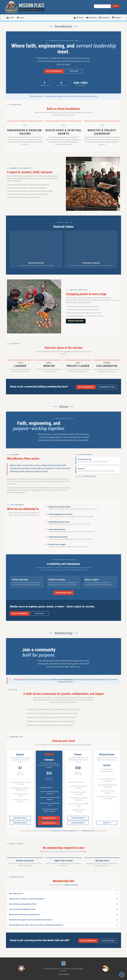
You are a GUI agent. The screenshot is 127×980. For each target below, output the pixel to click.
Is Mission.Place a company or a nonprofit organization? (27, 899)
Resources (93, 18)
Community (105, 18)
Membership (63, 633)
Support (117, 18)
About (63, 407)
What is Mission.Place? (16, 894)
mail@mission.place (89, 476)
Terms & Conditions (63, 974)
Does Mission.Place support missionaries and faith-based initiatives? (31, 920)
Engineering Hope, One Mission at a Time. (32, 9)
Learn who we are (108, 941)
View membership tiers (107, 387)
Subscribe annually (20, 823)
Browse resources (76, 321)
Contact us (107, 823)
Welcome (80, 18)
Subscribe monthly (20, 818)
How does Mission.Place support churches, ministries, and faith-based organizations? (36, 925)
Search (116, 6)
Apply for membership (54, 71)
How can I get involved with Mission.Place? (23, 909)
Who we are (74, 71)
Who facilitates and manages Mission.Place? (23, 904)
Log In (22, 18)
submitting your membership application (64, 831)
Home (12, 18)
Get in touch (40, 613)
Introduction (63, 26)
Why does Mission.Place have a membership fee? (25, 915)
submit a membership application (62, 680)
